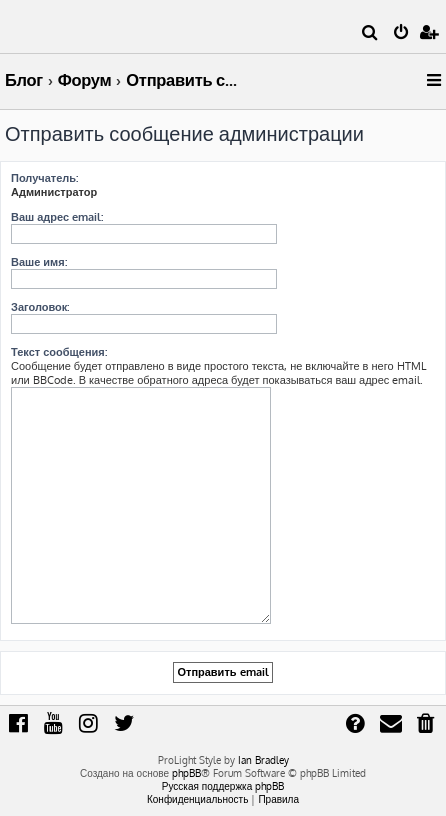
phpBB (186, 773)
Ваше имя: (39, 262)
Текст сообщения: (59, 352)
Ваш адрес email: (57, 217)
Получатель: (44, 178)
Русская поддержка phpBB (223, 786)
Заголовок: (40, 307)
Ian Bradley (263, 760)
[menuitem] (370, 34)
